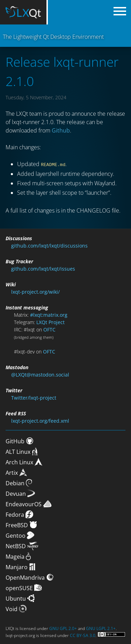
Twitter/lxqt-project (34, 397)
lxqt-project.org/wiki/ (35, 291)
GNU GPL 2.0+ (63, 628)
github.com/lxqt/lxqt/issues (43, 268)
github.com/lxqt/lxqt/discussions (49, 245)
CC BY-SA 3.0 (83, 635)
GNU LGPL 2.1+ (101, 628)
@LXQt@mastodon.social (40, 374)
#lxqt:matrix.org (49, 314)
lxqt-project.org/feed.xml (40, 420)
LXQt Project (50, 322)
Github (61, 130)
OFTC (49, 329)
